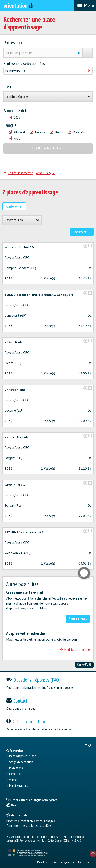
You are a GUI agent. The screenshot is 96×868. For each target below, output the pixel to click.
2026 (14, 117)
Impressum (84, 862)
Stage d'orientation (21, 762)
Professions (16, 768)
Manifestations (19, 786)
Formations (16, 774)
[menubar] (85, 5)
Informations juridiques (64, 862)
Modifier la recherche (18, 173)
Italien (57, 132)
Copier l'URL (84, 665)
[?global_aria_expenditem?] (85, 246)
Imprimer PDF (82, 232)
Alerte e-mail (14, 206)
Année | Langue (45, 173)
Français (37, 132)
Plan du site (43, 862)
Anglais (15, 139)
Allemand (17, 132)
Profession (13, 43)
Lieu (7, 86)
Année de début (17, 111)
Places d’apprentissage (23, 756)
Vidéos (13, 780)
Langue (10, 125)
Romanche (77, 132)
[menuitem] (88, 746)
